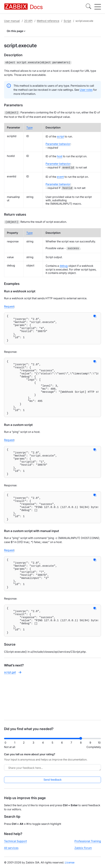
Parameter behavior (58, 143)
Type (29, 127)
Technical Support (15, 844)
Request (9, 305)
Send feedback (53, 782)
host (60, 156)
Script (67, 21)
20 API (28, 21)
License (70, 865)
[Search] (88, 7)
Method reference (48, 21)
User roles (86, 89)
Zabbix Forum (83, 851)
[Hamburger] (98, 7)
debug (64, 265)
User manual (12, 21)
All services (11, 851)
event (60, 176)
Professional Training (88, 844)
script (60, 136)
